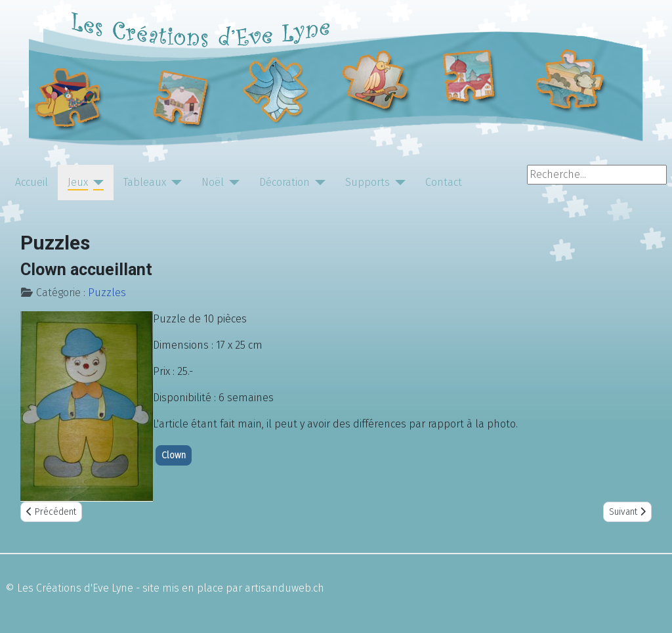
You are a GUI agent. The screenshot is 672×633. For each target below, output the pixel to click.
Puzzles (107, 293)
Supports (367, 182)
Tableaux (145, 182)
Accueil (31, 182)
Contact (444, 182)
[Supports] (398, 183)
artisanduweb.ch (284, 588)
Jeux (78, 182)
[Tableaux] (174, 183)
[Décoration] (318, 183)
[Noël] (232, 183)
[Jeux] (96, 183)
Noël (213, 182)
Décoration (284, 182)
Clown (174, 455)
